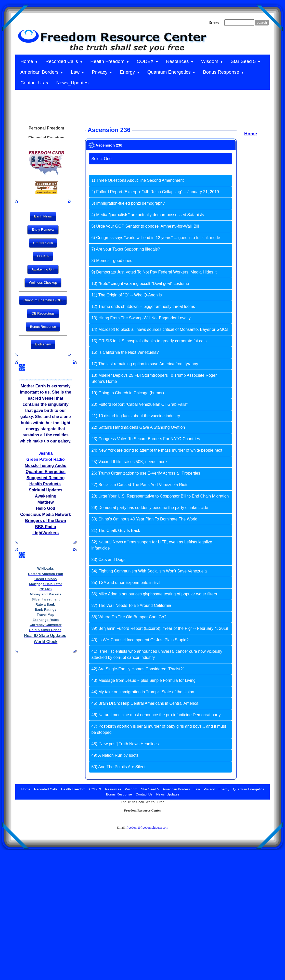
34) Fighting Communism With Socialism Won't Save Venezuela (149, 571)
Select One (101, 159)
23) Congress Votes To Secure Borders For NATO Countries (146, 439)
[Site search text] (239, 23)
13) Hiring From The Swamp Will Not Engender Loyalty (141, 318)
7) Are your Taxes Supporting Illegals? (126, 249)
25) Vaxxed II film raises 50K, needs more (129, 462)
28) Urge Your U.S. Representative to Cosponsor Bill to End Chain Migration (160, 496)
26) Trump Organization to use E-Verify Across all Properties (146, 473)
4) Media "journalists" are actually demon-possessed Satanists (148, 215)
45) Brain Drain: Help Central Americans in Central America (145, 703)
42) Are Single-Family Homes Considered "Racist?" (138, 669)
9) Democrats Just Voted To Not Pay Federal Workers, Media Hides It (154, 272)
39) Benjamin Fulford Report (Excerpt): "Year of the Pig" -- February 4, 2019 (160, 628)
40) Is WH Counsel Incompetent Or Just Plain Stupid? (140, 640)
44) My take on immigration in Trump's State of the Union (143, 692)
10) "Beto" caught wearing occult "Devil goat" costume (140, 284)
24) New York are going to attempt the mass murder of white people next (157, 450)
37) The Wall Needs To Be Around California (131, 605)
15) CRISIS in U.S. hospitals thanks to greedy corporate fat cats (149, 341)
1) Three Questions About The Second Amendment (137, 180)
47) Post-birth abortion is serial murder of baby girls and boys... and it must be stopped (159, 729)
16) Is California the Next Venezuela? (125, 352)
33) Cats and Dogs (108, 560)
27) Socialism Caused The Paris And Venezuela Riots (140, 485)
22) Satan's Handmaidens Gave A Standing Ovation (138, 427)
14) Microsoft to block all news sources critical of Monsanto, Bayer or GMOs (160, 329)
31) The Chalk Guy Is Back (116, 531)
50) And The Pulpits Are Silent (118, 767)
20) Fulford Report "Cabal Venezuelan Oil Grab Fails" (139, 404)
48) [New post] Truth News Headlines (125, 744)
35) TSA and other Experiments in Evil (126, 583)
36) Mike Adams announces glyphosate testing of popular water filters (154, 594)
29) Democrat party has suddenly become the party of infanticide (150, 508)
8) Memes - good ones (112, 261)
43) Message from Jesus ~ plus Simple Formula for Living (143, 680)
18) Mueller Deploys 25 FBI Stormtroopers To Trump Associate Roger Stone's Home (154, 378)
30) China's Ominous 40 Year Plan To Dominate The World (144, 519)
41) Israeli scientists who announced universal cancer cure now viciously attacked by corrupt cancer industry (157, 654)
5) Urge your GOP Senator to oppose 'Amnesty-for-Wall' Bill (145, 226)
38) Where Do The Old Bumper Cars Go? (129, 617)
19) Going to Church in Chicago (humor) (128, 393)
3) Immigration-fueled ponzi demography (128, 203)
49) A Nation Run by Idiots (115, 755)
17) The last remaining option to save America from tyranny (145, 364)
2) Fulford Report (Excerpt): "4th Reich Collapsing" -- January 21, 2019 (155, 192)
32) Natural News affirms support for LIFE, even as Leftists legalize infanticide (152, 545)
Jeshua (46, 453)
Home (251, 134)
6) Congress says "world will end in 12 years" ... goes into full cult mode (156, 238)
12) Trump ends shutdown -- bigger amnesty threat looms (143, 306)
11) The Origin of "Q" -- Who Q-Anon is (126, 295)
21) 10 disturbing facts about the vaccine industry (136, 416)
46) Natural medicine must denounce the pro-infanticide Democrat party (156, 715)
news (216, 23)
